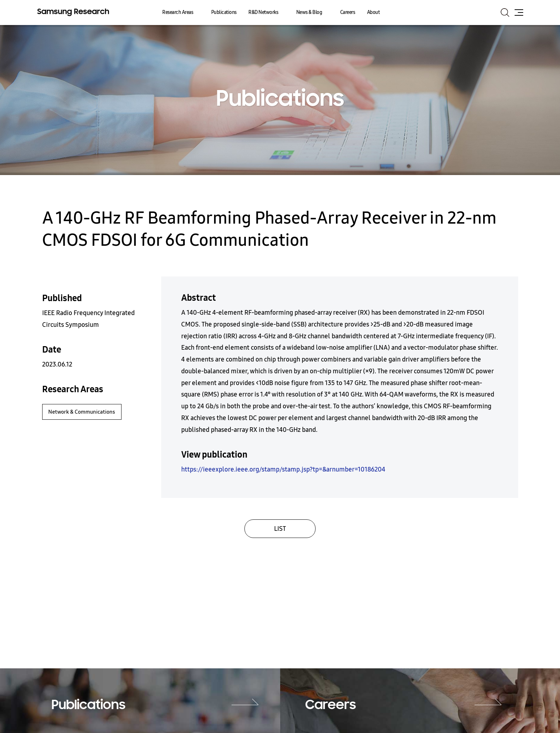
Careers (348, 12)
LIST (280, 529)
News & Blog (309, 12)
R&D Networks (263, 12)
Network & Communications (82, 412)
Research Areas (178, 12)
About (373, 12)
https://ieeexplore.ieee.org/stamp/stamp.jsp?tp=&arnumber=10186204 (283, 469)
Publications (224, 12)
